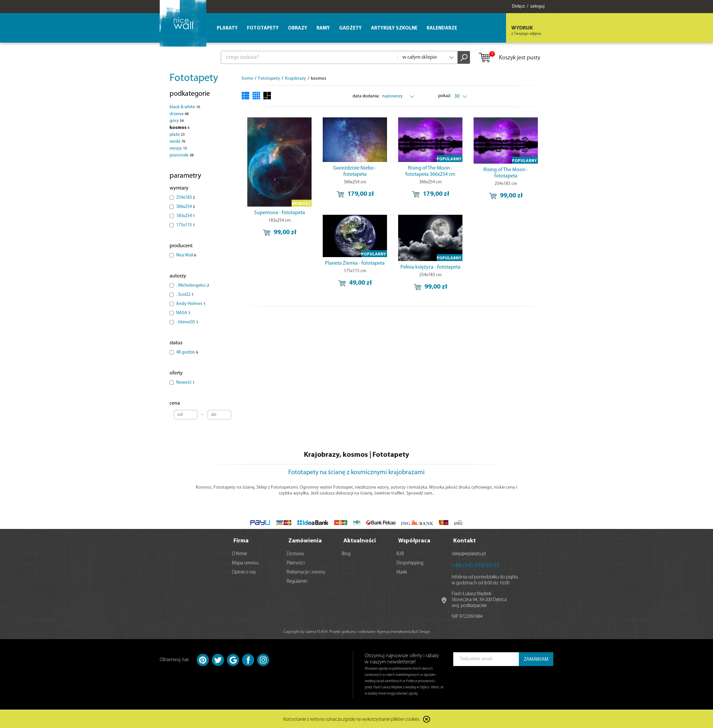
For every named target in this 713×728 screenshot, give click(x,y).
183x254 (185, 216)
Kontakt (465, 541)
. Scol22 (185, 295)
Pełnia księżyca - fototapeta (430, 267)
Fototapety (194, 78)
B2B (400, 554)
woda (177, 142)
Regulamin (297, 582)
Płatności (296, 563)
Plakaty (227, 28)
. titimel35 (187, 322)
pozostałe (182, 155)
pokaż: (445, 96)
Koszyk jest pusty (509, 58)
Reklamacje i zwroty (306, 572)
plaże (177, 135)
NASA (183, 313)
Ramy (323, 28)
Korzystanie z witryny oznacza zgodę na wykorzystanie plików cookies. (352, 720)
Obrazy (298, 28)
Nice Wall (186, 255)
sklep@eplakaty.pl (469, 554)
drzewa (179, 114)
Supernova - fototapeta (280, 213)
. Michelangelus (193, 285)
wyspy (178, 148)
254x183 (185, 198)
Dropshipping (410, 563)
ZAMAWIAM (536, 660)
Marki (402, 572)
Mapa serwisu (245, 563)
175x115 (185, 225)
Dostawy (295, 554)
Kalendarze (442, 28)
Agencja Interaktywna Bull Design (403, 632)
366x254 (185, 207)
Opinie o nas (244, 572)
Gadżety (350, 28)
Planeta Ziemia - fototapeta (355, 263)
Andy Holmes (191, 304)
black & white (185, 107)
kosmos (180, 128)
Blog (346, 554)
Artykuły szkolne (394, 28)
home (247, 79)
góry (177, 121)
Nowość (185, 383)
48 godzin (187, 352)
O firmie (239, 554)
